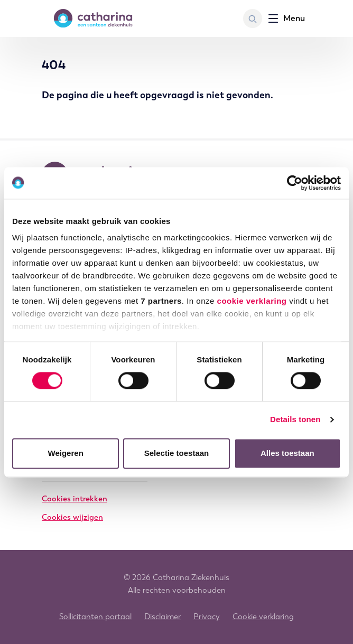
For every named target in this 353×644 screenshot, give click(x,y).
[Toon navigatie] (287, 18)
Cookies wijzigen (72, 517)
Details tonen (295, 420)
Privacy (207, 617)
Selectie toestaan (177, 453)
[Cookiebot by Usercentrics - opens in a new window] (295, 183)
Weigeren (66, 453)
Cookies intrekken (75, 499)
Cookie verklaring (263, 617)
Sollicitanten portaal (95, 617)
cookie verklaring (252, 301)
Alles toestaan (287, 453)
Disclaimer (162, 617)
